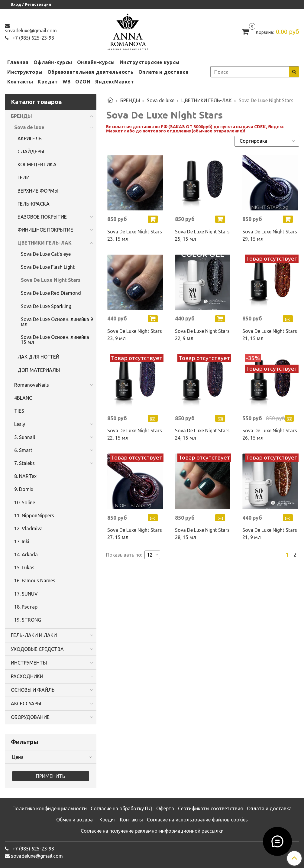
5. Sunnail (25, 437)
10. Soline (25, 502)
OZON (83, 82)
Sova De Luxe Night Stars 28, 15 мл (202, 534)
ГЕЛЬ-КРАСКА (34, 204)
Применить (51, 776)
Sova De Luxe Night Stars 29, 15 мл (270, 235)
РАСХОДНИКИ (27, 676)
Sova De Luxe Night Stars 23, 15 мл (135, 235)
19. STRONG (28, 620)
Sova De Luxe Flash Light (48, 267)
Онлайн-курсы (96, 62)
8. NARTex (25, 476)
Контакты (20, 82)
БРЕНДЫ (130, 100)
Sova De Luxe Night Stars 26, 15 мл (270, 434)
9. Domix (24, 489)
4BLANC (23, 398)
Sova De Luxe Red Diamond (51, 293)
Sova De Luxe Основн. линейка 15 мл (55, 340)
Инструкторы (25, 72)
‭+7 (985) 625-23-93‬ (33, 38)
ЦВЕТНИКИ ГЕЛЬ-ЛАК (207, 100)
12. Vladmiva (28, 528)
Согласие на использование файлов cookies (197, 820)
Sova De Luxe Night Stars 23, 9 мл (135, 335)
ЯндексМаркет (115, 82)
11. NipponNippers (34, 515)
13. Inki (22, 541)
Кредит (48, 82)
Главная (18, 62)
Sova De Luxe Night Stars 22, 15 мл (135, 434)
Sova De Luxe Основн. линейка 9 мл (57, 322)
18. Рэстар (26, 607)
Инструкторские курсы (150, 62)
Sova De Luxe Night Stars (51, 280)
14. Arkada (26, 554)
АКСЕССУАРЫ (26, 704)
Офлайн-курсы (53, 62)
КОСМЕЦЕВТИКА (37, 164)
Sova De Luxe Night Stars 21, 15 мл (270, 335)
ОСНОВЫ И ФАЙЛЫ (33, 690)
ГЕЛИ (24, 177)
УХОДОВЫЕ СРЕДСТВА (37, 649)
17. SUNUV (26, 594)
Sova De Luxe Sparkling (46, 306)
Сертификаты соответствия (210, 808)
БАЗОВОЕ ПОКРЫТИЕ (42, 217)
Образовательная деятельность (91, 72)
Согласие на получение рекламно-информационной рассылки (152, 831)
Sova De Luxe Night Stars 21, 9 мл (270, 534)
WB (66, 82)
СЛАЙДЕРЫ (31, 151)
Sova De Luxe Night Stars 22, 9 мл (202, 335)
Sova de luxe (161, 100)
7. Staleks (24, 463)
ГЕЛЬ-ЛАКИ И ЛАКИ (34, 635)
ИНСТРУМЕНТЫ (29, 663)
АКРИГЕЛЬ (30, 138)
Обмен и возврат (76, 820)
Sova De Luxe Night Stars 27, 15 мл (135, 534)
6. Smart (23, 450)
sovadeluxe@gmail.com (31, 31)
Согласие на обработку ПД (121, 808)
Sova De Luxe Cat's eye (46, 254)
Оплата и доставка (163, 72)
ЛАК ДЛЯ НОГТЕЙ (38, 357)
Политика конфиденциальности (50, 808)
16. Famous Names (35, 580)
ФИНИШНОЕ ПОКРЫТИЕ (45, 230)
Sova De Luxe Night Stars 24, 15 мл (202, 434)
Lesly (20, 424)
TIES (19, 411)
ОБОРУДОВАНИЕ (30, 717)
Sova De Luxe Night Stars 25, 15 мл (202, 235)
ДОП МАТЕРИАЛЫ (39, 370)
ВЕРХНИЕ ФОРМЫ (38, 191)
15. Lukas (24, 567)
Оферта (165, 808)
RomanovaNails (32, 385)
